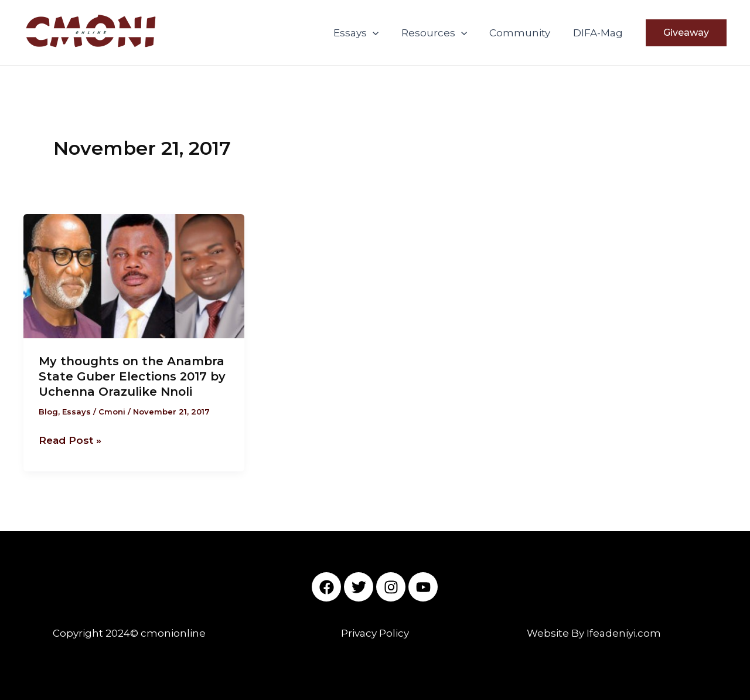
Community (524, 33)
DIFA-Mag (599, 33)
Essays (365, 33)
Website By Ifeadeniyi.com (594, 633)
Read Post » (70, 439)
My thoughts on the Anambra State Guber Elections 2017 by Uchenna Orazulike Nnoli (132, 376)
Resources (441, 33)
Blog (48, 412)
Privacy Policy (375, 633)
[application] (382, 33)
